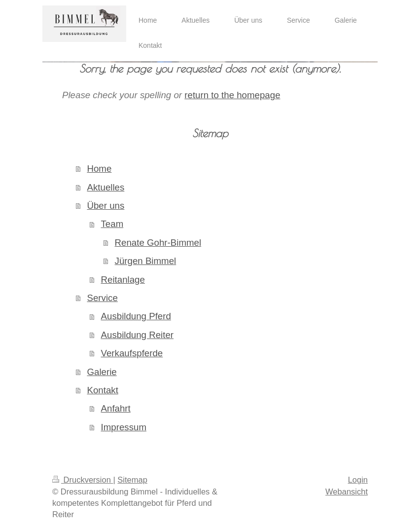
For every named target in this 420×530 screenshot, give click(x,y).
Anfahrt (116, 408)
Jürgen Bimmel (146, 261)
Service (102, 298)
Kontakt (102, 390)
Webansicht (347, 492)
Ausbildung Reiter (138, 335)
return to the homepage (232, 95)
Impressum (124, 427)
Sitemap (132, 480)
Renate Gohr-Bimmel (158, 243)
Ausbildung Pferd (136, 316)
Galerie (102, 372)
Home (99, 169)
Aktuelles (105, 187)
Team (112, 224)
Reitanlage (123, 280)
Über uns (105, 206)
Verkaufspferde (132, 353)
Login (358, 480)
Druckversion (83, 480)
